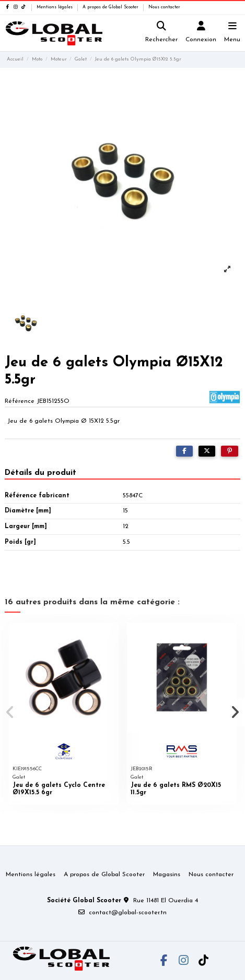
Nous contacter (164, 7)
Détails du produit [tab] (40, 473)
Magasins (167, 875)
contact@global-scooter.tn (128, 913)
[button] (10, 712)
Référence (20, 401)
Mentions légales (55, 7)
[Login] (201, 33)
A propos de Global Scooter (111, 7)
